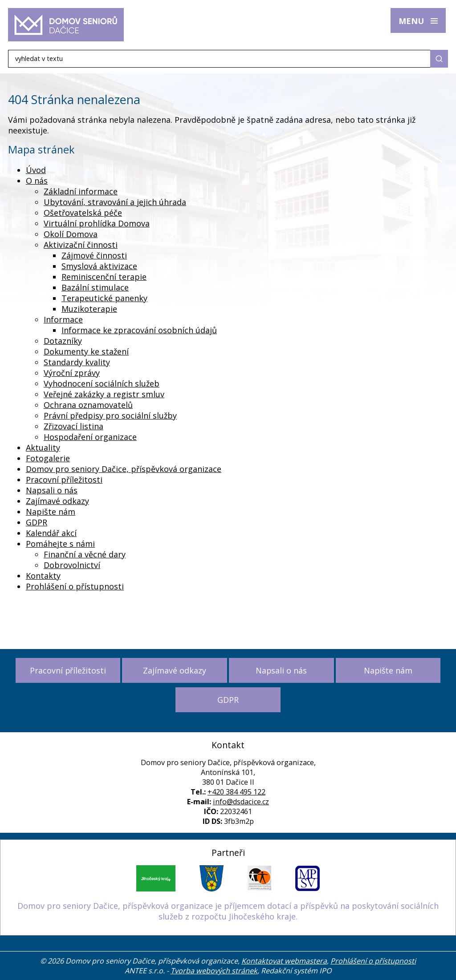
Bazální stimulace (95, 287)
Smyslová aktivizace (99, 266)
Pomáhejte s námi (60, 544)
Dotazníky (63, 341)
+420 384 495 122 (236, 792)
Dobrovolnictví (72, 565)
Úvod (36, 170)
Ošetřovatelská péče (83, 213)
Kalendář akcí (51, 533)
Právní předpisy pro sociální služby (110, 415)
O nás (37, 181)
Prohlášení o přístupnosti (75, 586)
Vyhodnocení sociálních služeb (102, 383)
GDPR (37, 522)
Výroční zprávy (72, 373)
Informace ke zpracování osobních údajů (139, 330)
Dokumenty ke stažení (86, 351)
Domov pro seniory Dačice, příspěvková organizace (124, 469)
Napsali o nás (52, 490)
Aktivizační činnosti (81, 245)
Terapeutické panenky (104, 298)
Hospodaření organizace (90, 437)
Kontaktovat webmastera (284, 961)
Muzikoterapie (89, 309)
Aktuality (43, 448)
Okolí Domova (71, 234)
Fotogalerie (48, 458)
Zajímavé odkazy (57, 501)
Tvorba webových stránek (214, 971)
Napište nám (51, 512)
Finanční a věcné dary (85, 554)
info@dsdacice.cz (241, 802)
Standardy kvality (77, 362)
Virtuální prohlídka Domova (97, 223)
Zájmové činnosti (94, 255)
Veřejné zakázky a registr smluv (104, 394)
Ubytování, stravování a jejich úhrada (115, 202)
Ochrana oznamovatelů (88, 405)
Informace (63, 319)
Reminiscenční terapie (104, 277)
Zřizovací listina (73, 426)
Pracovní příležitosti (64, 480)
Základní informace (81, 191)
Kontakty (43, 576)
